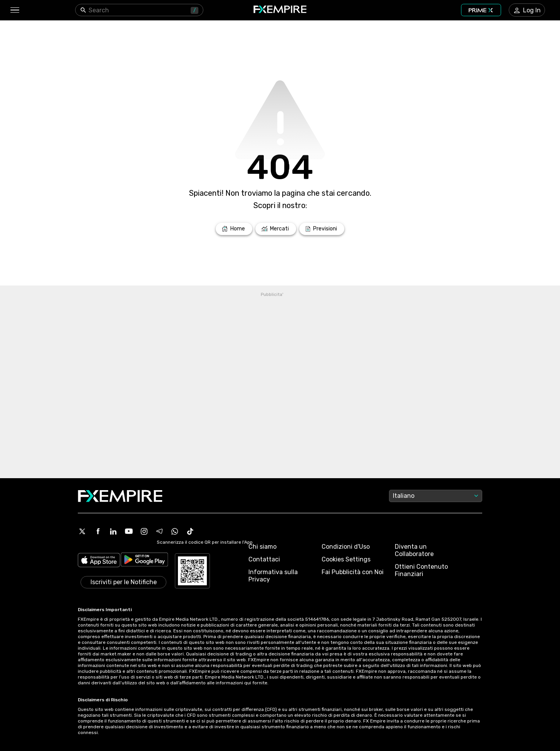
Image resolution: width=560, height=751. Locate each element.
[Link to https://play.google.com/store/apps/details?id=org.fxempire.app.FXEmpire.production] (144, 561)
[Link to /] (234, 229)
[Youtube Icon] (129, 531)
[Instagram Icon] (144, 531)
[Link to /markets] (276, 229)
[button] (14, 10)
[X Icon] (82, 531)
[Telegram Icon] (159, 531)
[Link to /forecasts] (322, 229)
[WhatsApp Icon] (175, 531)
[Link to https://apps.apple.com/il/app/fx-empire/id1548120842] (99, 561)
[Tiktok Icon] (190, 531)
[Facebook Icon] (98, 531)
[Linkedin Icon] (113, 531)
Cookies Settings (346, 559)
